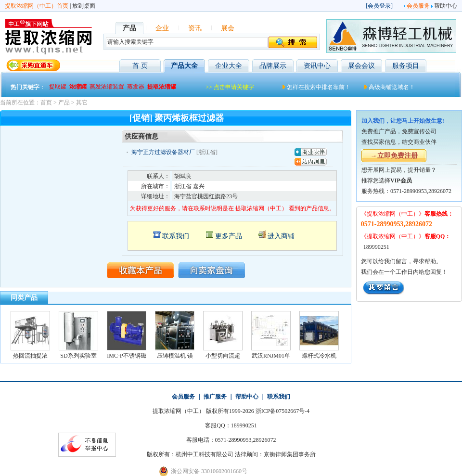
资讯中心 (317, 66)
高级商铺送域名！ (392, 87)
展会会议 (361, 66)
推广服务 (215, 397)
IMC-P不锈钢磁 (126, 356)
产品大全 (184, 66)
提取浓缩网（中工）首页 (37, 6)
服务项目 (406, 66)
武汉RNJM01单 (271, 356)
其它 (82, 103)
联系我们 (176, 236)
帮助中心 (446, 6)
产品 (64, 103)
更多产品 (229, 236)
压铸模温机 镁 (175, 356)
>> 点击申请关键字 (230, 87)
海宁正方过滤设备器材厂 (163, 152)
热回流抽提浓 (30, 356)
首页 (46, 103)
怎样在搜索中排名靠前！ (319, 87)
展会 (228, 28)
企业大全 (229, 66)
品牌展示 (273, 66)
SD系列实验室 (78, 356)
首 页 (140, 66)
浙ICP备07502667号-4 (283, 411)
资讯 (195, 28)
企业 (162, 28)
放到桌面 (84, 6)
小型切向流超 (223, 356)
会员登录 (379, 6)
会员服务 (418, 6)
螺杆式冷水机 (319, 356)
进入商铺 (281, 236)
